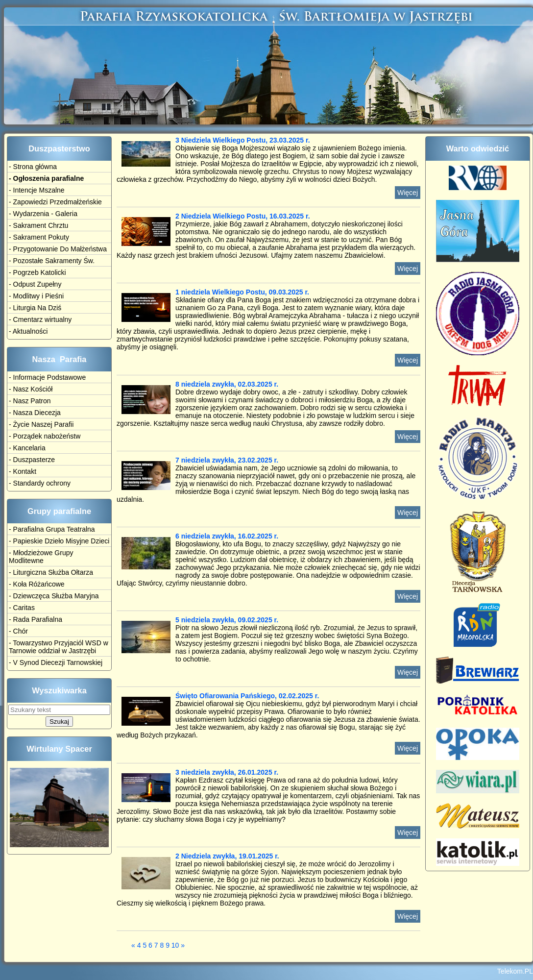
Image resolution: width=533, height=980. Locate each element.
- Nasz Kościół (31, 389)
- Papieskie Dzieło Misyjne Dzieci (59, 541)
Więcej (408, 193)
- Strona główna (33, 167)
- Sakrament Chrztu (38, 225)
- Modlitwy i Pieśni (36, 296)
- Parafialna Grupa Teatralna (52, 529)
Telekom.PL (515, 971)
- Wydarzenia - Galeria (43, 214)
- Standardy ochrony (40, 483)
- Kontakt (23, 471)
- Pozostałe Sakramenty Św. (52, 261)
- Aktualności (28, 331)
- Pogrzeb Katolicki (37, 272)
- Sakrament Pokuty (39, 237)
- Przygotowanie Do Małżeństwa (58, 249)
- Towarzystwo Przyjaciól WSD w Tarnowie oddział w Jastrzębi (59, 647)
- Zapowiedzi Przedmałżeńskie (55, 202)
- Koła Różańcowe (37, 584)
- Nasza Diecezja (35, 413)
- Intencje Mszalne (37, 190)
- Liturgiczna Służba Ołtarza (51, 572)
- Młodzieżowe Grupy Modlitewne (41, 557)
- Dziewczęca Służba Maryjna (54, 596)
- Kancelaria (27, 448)
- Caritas (22, 608)
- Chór (18, 631)
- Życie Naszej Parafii (41, 424)
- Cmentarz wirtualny (40, 319)
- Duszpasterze (32, 460)
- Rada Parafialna (36, 619)
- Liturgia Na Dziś (35, 308)
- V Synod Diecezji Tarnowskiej (56, 662)
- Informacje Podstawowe (47, 377)
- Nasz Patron (30, 401)
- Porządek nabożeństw (45, 436)
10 (175, 945)
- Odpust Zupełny (35, 284)
